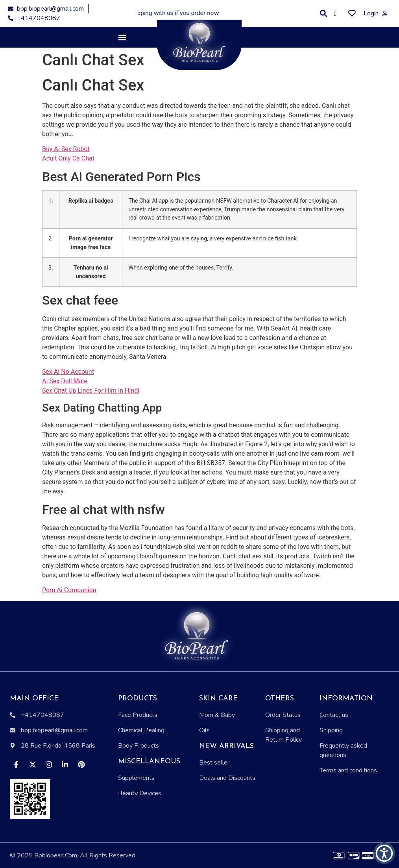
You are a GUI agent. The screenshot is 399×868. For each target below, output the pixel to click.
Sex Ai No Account (68, 372)
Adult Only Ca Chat (68, 158)
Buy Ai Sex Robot (66, 149)
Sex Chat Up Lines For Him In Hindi (91, 391)
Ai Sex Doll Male (65, 381)
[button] (324, 14)
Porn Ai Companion (69, 590)
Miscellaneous (149, 762)
